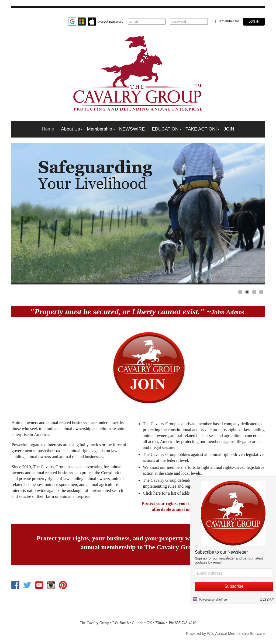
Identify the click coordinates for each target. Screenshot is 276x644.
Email (134, 21)
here (157, 493)
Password (179, 21)
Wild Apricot (217, 634)
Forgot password (111, 21)
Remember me (228, 21)
